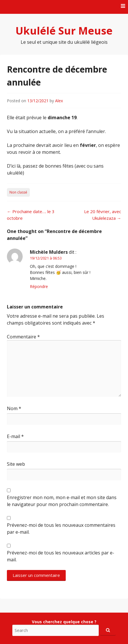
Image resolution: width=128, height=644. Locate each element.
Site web (16, 464)
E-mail (15, 436)
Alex (59, 101)
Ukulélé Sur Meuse (64, 31)
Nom (14, 408)
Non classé (18, 192)
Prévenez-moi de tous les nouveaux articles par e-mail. (61, 556)
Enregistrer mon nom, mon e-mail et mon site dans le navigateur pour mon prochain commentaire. (62, 501)
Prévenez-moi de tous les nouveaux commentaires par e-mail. (61, 529)
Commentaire (23, 337)
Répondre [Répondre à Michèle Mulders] (39, 286)
